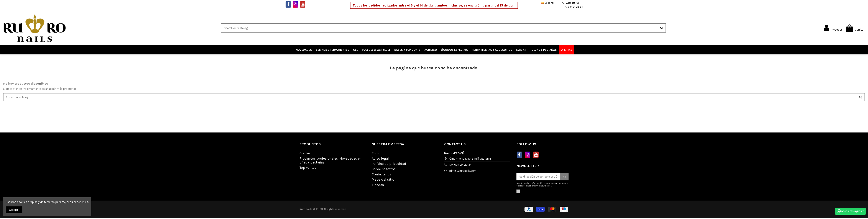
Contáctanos (381, 175)
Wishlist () (571, 3)
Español (549, 3)
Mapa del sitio (383, 181)
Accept (14, 210)
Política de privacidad (389, 165)
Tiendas (378, 186)
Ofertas (305, 154)
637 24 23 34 (575, 7)
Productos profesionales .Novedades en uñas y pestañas (330, 161)
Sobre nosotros (384, 170)
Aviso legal (380, 159)
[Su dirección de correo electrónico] (538, 178)
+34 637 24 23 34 (460, 166)
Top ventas (308, 169)
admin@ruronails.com (463, 172)
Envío (376, 154)
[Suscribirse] (564, 178)
